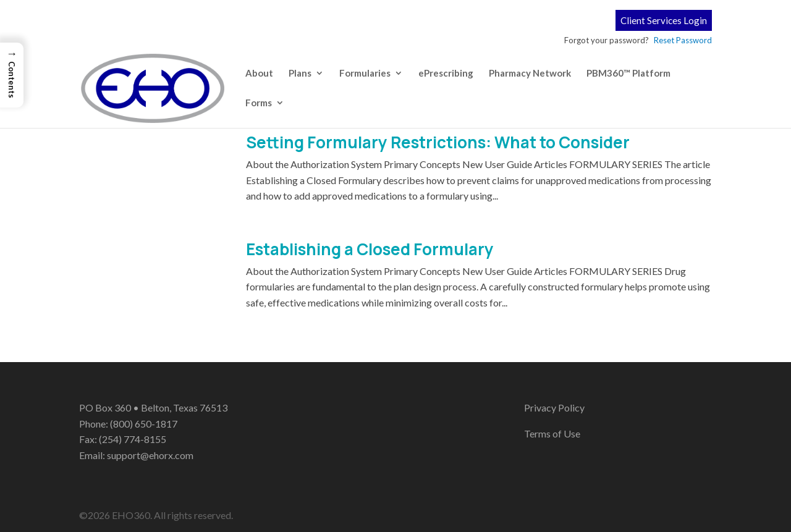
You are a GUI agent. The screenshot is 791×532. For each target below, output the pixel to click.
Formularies (365, 74)
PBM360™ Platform (628, 74)
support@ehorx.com (150, 455)
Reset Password (683, 40)
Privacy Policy (554, 407)
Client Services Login (664, 20)
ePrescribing (446, 74)
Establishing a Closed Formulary (370, 249)
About (259, 74)
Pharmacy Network (530, 74)
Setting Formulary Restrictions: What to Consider (438, 142)
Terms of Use (552, 433)
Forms (259, 103)
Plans (300, 74)
